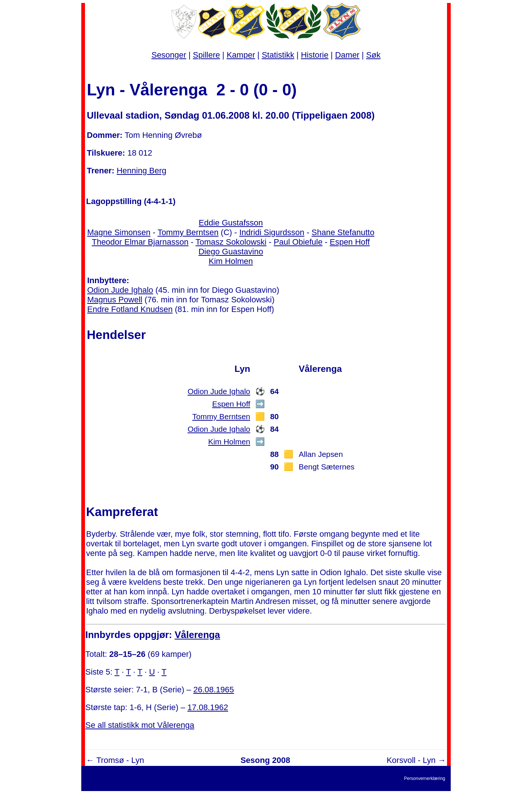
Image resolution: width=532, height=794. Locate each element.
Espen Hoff (349, 242)
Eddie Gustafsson (231, 223)
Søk (373, 55)
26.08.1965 (214, 690)
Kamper (241, 55)
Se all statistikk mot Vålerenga (140, 725)
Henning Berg (142, 171)
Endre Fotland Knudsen (130, 309)
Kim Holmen (231, 261)
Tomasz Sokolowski (231, 242)
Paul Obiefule (298, 242)
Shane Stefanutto (343, 232)
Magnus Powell (115, 300)
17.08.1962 (208, 707)
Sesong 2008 (265, 760)
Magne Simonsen (119, 232)
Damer (347, 55)
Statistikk (278, 55)
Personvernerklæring (425, 778)
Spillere (206, 55)
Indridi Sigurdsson (272, 232)
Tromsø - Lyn (120, 760)
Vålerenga (197, 635)
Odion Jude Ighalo (120, 290)
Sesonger (169, 55)
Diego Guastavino (231, 252)
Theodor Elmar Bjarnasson (140, 242)
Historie (315, 55)
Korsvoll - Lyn (411, 760)
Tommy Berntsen (188, 232)
